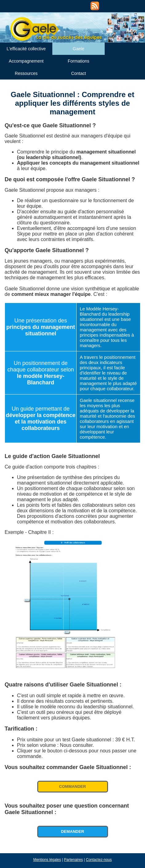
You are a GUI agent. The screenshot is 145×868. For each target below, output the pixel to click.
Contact (79, 73)
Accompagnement (26, 61)
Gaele (78, 49)
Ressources (26, 73)
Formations (79, 61)
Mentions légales (47, 860)
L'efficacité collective (26, 49)
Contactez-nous (99, 860)
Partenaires (73, 860)
